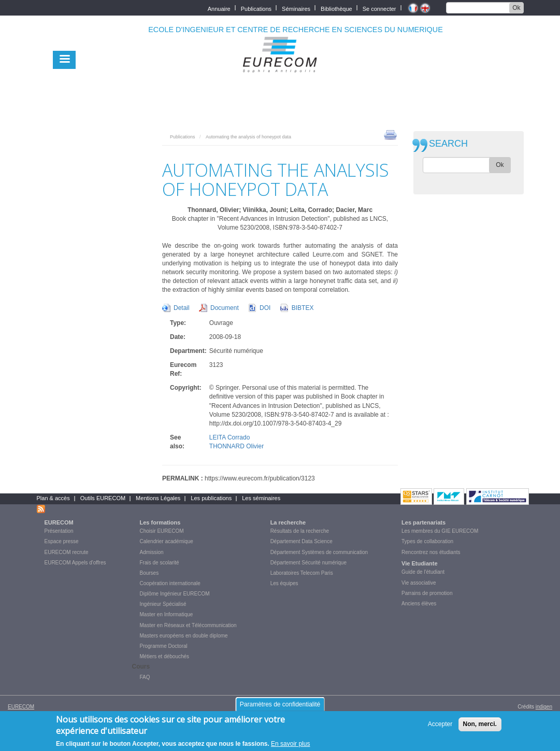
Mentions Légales (158, 498)
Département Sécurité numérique (308, 563)
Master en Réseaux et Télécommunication (188, 625)
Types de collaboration (427, 541)
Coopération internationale (170, 583)
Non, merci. (480, 727)
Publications (256, 8)
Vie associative (419, 583)
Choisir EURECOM (162, 531)
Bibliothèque (336, 8)
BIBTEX (303, 308)
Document (225, 308)
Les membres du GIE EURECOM (440, 531)
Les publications (211, 498)
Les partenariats (423, 522)
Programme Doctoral (164, 646)
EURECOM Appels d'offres (75, 563)
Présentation (59, 531)
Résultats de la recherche (300, 531)
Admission (152, 552)
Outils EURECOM (103, 498)
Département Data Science (301, 541)
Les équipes (284, 583)
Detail (182, 308)
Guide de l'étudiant (423, 572)
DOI (265, 308)
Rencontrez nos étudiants (431, 552)
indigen (544, 707)
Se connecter (379, 8)
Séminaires (296, 8)
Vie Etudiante (419, 563)
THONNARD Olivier (236, 446)
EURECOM (59, 522)
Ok (516, 8)
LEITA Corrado (229, 437)
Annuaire (219, 8)
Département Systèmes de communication (319, 552)
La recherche (288, 522)
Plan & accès (53, 498)
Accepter (440, 727)
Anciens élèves (419, 604)
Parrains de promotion (427, 593)
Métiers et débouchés (165, 656)
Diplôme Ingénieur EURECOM (175, 594)
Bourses (149, 573)
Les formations (160, 522)
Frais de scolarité (160, 563)
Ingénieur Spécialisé (163, 604)
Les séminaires (261, 498)
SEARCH (448, 144)
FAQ (145, 677)
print (390, 134)
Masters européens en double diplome (184, 636)
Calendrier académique (167, 541)
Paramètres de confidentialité (280, 707)
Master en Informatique (167, 614)
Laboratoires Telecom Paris (302, 573)
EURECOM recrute (67, 552)
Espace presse (62, 541)
